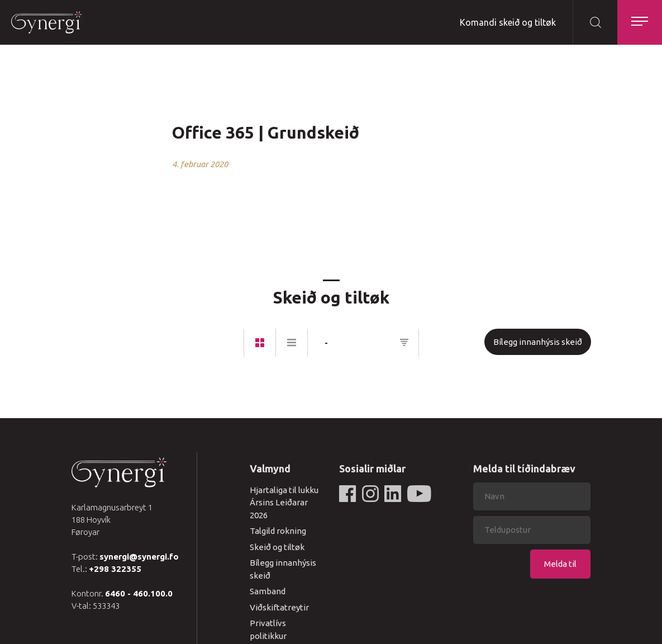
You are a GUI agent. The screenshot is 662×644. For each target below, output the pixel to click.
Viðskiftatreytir (279, 607)
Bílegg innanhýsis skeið (538, 342)
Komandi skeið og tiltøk (508, 22)
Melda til (560, 564)
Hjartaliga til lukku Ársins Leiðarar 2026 (284, 503)
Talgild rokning (278, 531)
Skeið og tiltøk (277, 547)
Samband (268, 591)
